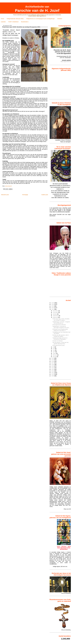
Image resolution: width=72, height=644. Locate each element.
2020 (53, 358)
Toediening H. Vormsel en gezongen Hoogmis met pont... (61, 327)
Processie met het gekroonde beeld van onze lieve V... (60, 330)
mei (54, 350)
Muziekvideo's (25, 22)
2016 (53, 365)
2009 (53, 376)
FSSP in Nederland (13, 22)
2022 (53, 308)
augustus (55, 317)
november (56, 312)
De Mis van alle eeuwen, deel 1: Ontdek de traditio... (61, 336)
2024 (53, 304)
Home (2, 19)
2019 (53, 360)
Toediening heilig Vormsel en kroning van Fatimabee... (60, 339)
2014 (53, 368)
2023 (53, 306)
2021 (53, 309)
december (56, 311)
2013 (53, 369)
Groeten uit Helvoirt (58, 341)
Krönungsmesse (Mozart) (59, 325)
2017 (53, 363)
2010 (53, 374)
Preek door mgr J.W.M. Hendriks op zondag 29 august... (61, 320)
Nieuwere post (5, 195)
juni (54, 349)
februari (55, 355)
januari (55, 357)
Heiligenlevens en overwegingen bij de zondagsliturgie (40, 19)
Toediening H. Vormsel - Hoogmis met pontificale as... (61, 322)
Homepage (25, 195)
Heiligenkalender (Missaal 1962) (15, 19)
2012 (53, 371)
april (54, 352)
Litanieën (3, 22)
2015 (53, 366)
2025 (53, 303)
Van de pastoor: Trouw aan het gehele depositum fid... (60, 343)
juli (54, 347)
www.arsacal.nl (8, 186)
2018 (53, 361)
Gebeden (60, 19)
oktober (55, 314)
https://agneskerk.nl (66, 62)
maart (54, 353)
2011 (53, 373)
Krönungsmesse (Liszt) (58, 345)
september (56, 316)
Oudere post (45, 195)
